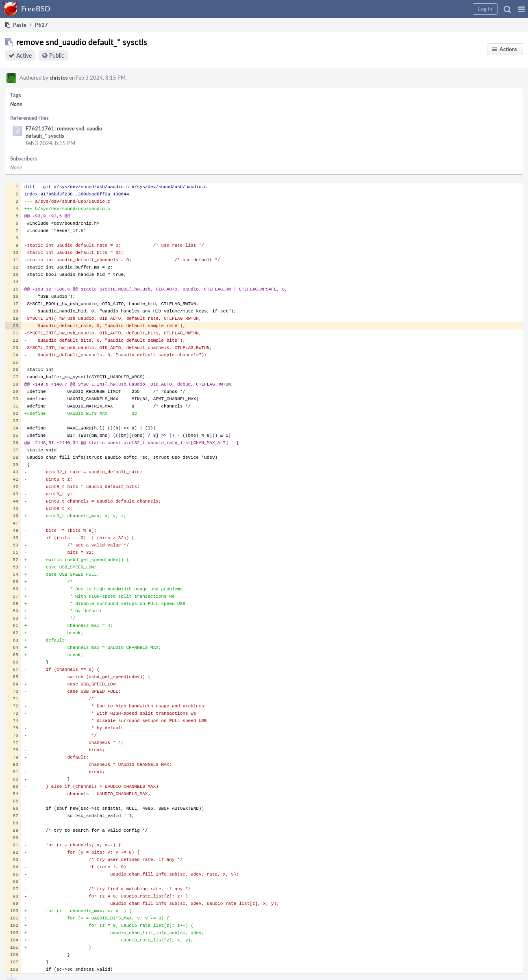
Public (57, 55)
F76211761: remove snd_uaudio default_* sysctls (64, 132)
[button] (521, 9)
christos (59, 78)
